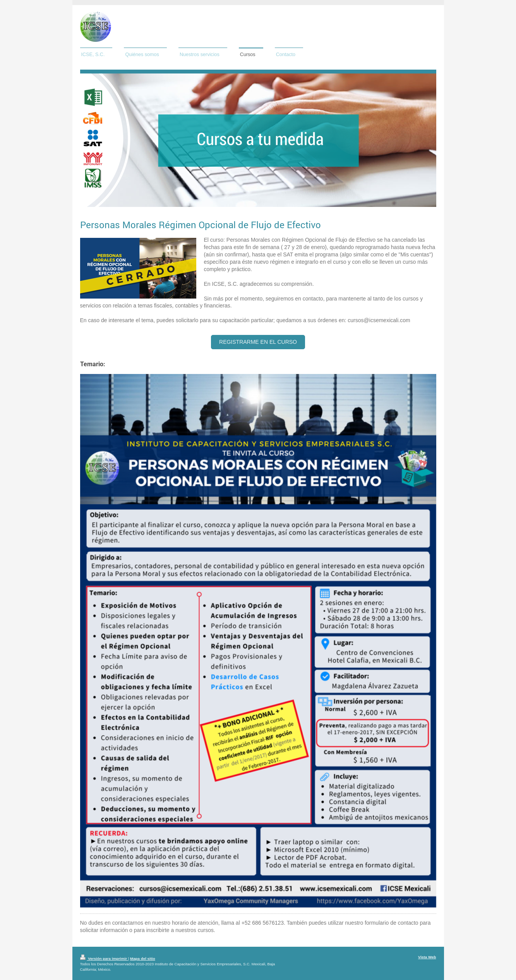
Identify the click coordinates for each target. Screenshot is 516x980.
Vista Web (427, 957)
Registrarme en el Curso (258, 342)
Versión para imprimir (104, 959)
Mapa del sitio (143, 959)
